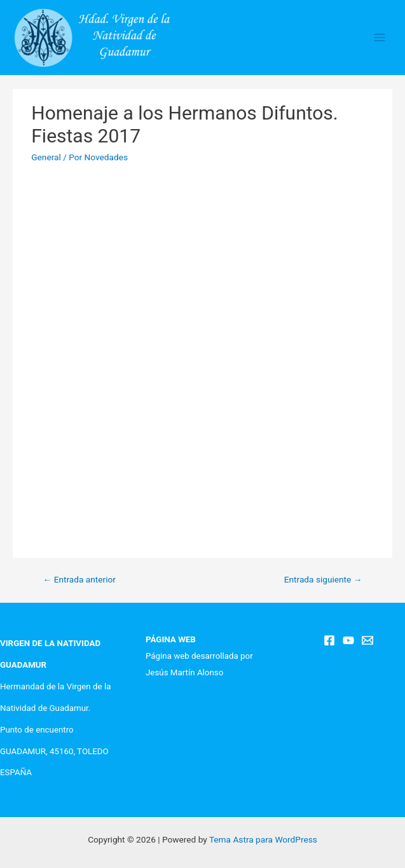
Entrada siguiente (323, 579)
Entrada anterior (79, 579)
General (46, 157)
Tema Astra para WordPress (263, 839)
